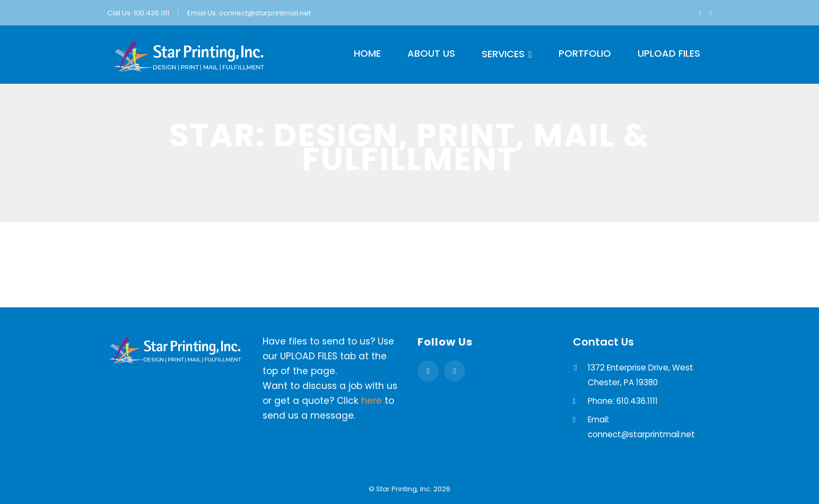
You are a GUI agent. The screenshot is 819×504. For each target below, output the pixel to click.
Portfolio (585, 53)
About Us (431, 53)
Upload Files (669, 53)
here (372, 401)
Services (503, 54)
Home (367, 53)
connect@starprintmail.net (265, 13)
